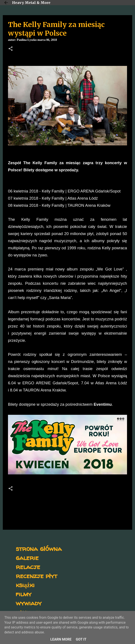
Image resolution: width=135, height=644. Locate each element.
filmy (24, 594)
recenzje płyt (36, 576)
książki (25, 585)
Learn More (61, 639)
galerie (27, 557)
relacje (28, 567)
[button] (11, 49)
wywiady (29, 603)
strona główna (39, 548)
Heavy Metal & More (31, 3)
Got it (81, 639)
